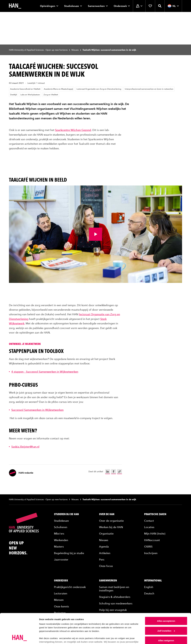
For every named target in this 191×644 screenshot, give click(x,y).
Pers (102, 560)
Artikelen (105, 553)
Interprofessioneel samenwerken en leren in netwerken (149, 89)
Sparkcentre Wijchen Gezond (73, 130)
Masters (59, 547)
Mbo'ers (59, 534)
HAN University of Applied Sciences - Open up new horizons (38, 50)
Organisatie (106, 534)
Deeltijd (14, 95)
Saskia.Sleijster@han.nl (25, 447)
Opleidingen (49, 6)
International (153, 581)
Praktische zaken (155, 514)
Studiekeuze (73, 6)
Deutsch (149, 593)
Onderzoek (122, 6)
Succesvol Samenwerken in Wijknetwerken (37, 410)
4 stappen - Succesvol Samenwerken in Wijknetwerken (45, 372)
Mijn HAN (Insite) (155, 534)
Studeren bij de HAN (66, 514)
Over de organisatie (111, 521)
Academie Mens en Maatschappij (58, 89)
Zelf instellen (166, 612)
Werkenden (61, 540)
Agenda (104, 547)
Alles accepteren (166, 602)
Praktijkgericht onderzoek (70, 587)
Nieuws (75, 50)
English (149, 587)
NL (173, 6)
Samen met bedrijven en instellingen (114, 589)
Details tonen (46, 638)
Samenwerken (98, 6)
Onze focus (106, 566)
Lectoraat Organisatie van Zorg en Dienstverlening (99, 89)
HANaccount (152, 540)
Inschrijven (151, 553)
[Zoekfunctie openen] (160, 6)
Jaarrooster (61, 560)
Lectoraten (61, 593)
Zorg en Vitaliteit (51, 95)
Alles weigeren (166, 622)
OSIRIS (148, 547)
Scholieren (61, 527)
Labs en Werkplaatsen (30, 95)
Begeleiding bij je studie (69, 553)
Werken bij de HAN (111, 527)
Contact (149, 521)
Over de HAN (107, 514)
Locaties (149, 527)
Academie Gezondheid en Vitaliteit (25, 89)
